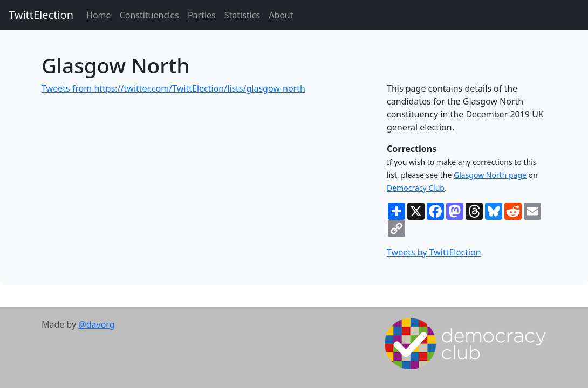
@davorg (96, 324)
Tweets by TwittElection (434, 252)
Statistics (242, 15)
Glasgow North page (490, 175)
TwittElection (41, 15)
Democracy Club (416, 188)
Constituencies (149, 15)
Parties (202, 15)
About (281, 15)
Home (99, 15)
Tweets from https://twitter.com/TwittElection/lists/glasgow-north (173, 88)
